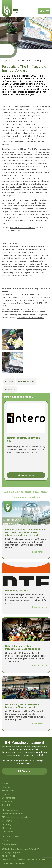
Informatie (7, 801)
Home (5, 783)
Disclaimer (7, 863)
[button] (42, 11)
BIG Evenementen (11, 810)
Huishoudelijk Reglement (32, 860)
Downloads (7, 832)
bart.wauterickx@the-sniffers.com (16, 297)
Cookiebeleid (20, 863)
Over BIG (6, 805)
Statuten (15, 860)
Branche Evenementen (13, 814)
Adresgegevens (10, 844)
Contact (6, 840)
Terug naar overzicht (26, 382)
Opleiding (7, 825)
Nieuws (6, 794)
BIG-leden (7, 828)
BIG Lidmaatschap (11, 837)
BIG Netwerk (8, 791)
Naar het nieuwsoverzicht (26, 497)
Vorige (9, 382)
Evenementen (9, 798)
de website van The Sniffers (22, 228)
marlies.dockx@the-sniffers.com (30, 318)
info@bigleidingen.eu (12, 853)
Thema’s (6, 787)
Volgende (10, 389)
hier (25, 766)
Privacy (5, 860)
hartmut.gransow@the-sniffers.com (17, 303)
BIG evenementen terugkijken (16, 817)
